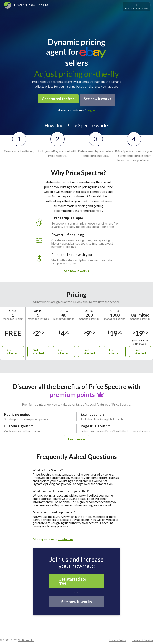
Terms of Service (143, 638)
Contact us (66, 537)
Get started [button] (13, 349)
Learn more (76, 437)
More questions (43, 537)
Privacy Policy (117, 638)
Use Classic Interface (136, 7)
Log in (91, 108)
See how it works (99, 99)
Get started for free (57, 99)
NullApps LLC (26, 638)
